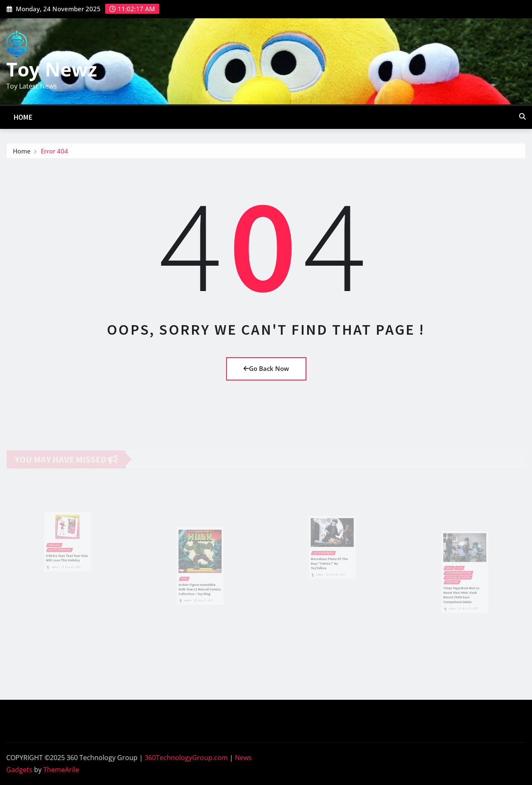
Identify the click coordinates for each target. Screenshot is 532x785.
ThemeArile (61, 770)
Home (23, 117)
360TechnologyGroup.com (186, 758)
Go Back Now (266, 368)
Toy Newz (52, 69)
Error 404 (54, 153)
